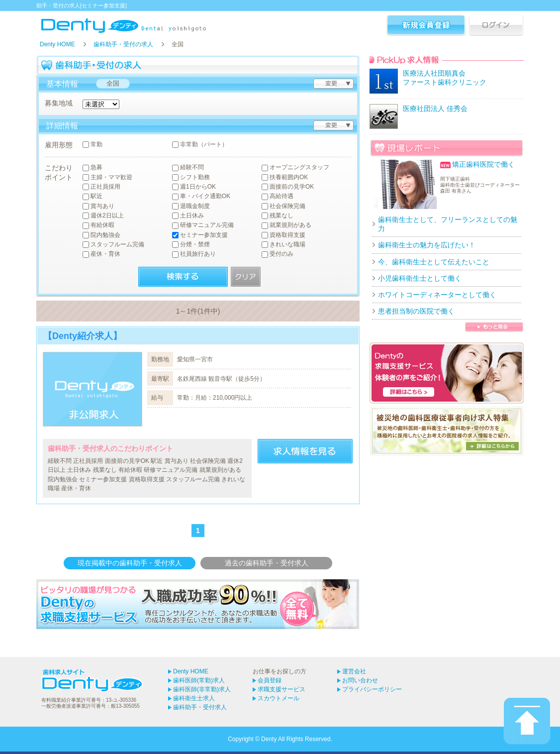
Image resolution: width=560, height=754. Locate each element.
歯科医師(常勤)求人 (199, 680)
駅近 (93, 196)
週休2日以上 (103, 216)
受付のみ (278, 254)
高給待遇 (278, 196)
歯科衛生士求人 (194, 698)
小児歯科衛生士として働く (420, 278)
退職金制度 (191, 206)
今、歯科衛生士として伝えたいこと (434, 262)
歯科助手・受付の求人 (123, 44)
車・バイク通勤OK (201, 196)
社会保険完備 (283, 206)
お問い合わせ (360, 680)
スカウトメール (279, 698)
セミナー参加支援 (200, 235)
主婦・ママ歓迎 (107, 177)
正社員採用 (101, 187)
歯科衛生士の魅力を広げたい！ (427, 245)
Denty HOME (57, 44)
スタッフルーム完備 (113, 245)
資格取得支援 (283, 235)
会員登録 (270, 680)
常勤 (93, 145)
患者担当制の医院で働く (416, 311)
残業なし (278, 216)
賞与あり (98, 206)
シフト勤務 (191, 177)
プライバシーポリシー (372, 689)
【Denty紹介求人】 (83, 336)
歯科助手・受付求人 (200, 707)
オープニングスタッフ (295, 167)
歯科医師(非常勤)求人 (202, 689)
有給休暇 (98, 225)
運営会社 (354, 671)
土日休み (188, 216)
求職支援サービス (281, 689)
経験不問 (188, 167)
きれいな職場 (283, 245)
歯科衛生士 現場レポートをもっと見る (494, 327)
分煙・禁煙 (191, 245)
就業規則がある (286, 225)
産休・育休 (101, 254)
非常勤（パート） (200, 145)
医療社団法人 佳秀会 (435, 108)
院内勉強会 (101, 235)
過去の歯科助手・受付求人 (267, 563)
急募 (93, 167)
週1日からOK (194, 187)
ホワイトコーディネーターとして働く (437, 295)
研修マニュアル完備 (203, 225)
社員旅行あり (194, 254)
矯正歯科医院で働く (483, 164)
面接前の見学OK (288, 187)
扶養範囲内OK (285, 177)
